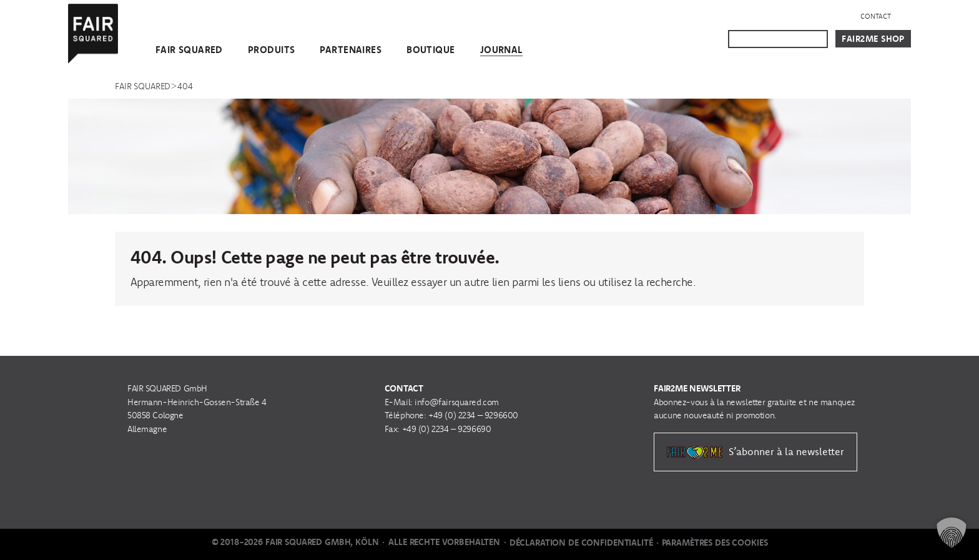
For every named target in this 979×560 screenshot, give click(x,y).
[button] (952, 533)
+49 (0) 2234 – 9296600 (473, 415)
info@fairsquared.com (457, 402)
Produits (271, 50)
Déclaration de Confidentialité (581, 543)
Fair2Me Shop (873, 39)
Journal (501, 50)
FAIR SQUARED (189, 50)
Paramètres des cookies (715, 543)
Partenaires (351, 50)
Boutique (430, 50)
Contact (876, 16)
